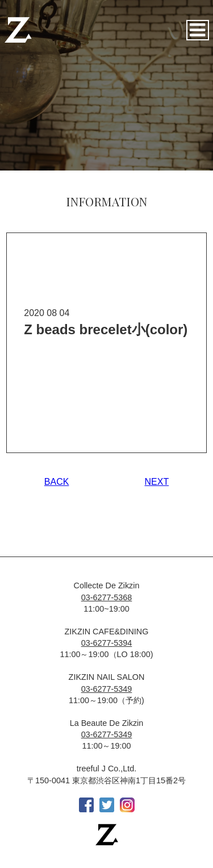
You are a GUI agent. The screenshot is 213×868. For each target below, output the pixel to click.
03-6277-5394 (107, 643)
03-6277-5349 (107, 689)
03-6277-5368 (107, 597)
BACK (57, 482)
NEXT (157, 482)
